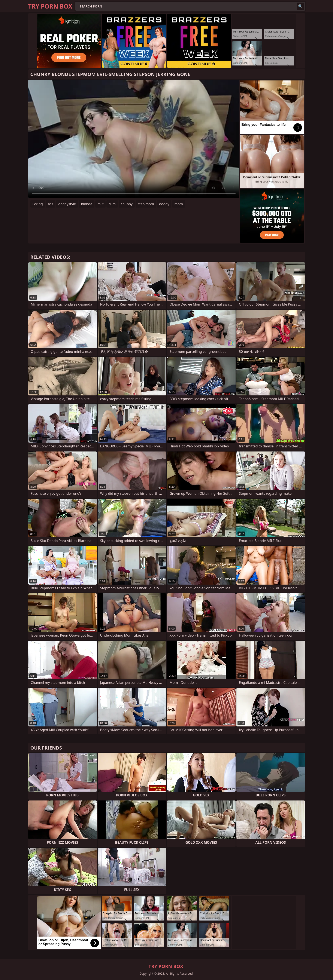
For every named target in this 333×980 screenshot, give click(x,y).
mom (179, 204)
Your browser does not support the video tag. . (134, 139)
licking (38, 204)
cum (112, 204)
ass (51, 204)
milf (101, 204)
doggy (164, 204)
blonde (87, 204)
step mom (146, 204)
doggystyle (67, 204)
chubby (127, 204)
